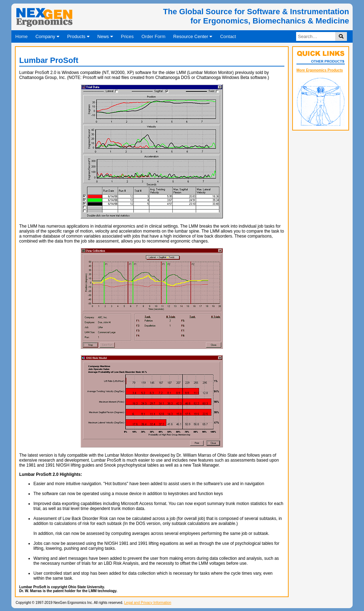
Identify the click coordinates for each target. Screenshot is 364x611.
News (105, 36)
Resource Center (193, 36)
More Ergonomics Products (320, 70)
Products (78, 36)
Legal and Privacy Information (148, 603)
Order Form (153, 36)
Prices (127, 36)
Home (22, 36)
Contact (228, 36)
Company (47, 36)
